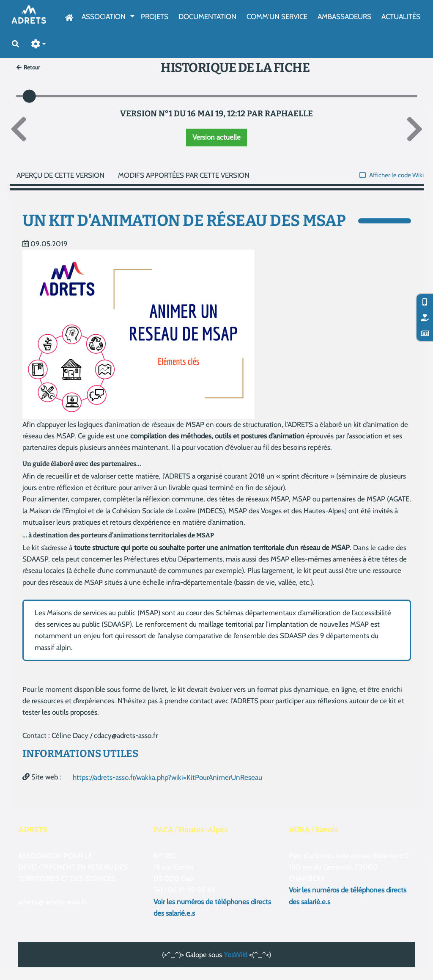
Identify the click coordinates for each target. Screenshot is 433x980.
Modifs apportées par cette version (184, 175)
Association (104, 17)
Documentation (207, 17)
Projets (155, 17)
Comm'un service (277, 17)
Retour (28, 67)
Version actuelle (216, 137)
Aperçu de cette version (60, 175)
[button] (39, 44)
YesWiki (236, 955)
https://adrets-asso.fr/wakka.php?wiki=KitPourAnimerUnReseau (167, 777)
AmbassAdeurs (344, 17)
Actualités (401, 17)
